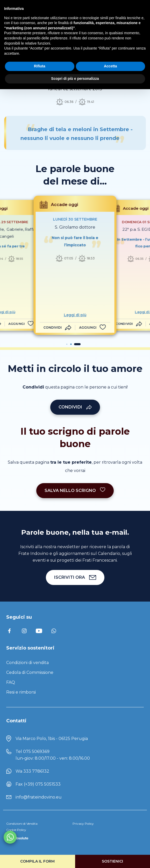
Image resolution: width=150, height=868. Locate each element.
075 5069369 (36, 751)
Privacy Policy (83, 824)
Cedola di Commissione (30, 672)
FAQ (11, 682)
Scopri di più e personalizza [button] (75, 79)
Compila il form (37, 861)
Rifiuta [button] (40, 66)
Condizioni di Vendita (22, 824)
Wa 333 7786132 (32, 771)
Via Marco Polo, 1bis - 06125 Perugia (52, 739)
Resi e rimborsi (21, 692)
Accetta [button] (110, 66)
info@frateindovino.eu (39, 797)
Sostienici (112, 861)
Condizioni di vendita (27, 663)
